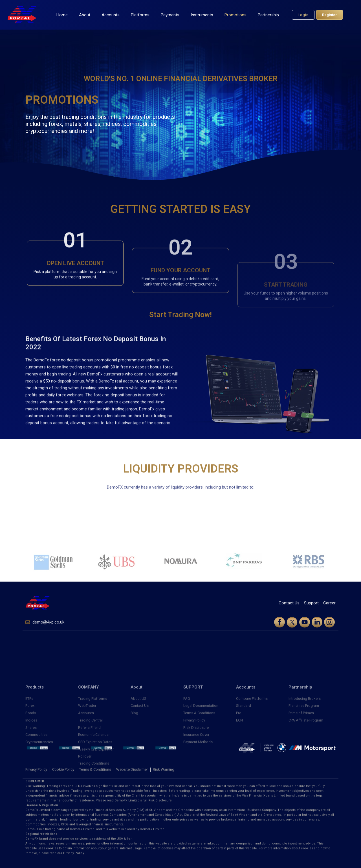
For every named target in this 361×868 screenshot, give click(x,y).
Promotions (235, 15)
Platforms (140, 15)
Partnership (268, 15)
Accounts (111, 15)
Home (62, 15)
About (85, 15)
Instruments (202, 15)
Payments (170, 15)
